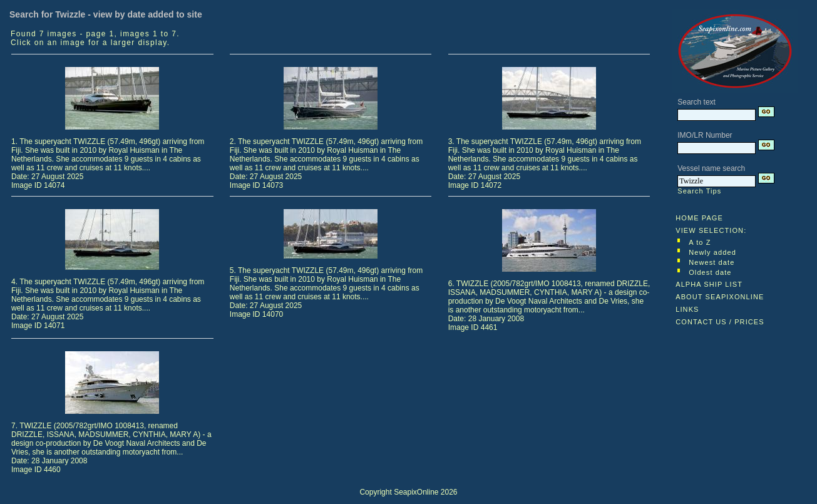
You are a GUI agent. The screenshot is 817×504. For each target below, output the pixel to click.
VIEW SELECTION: (711, 230)
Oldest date (710, 272)
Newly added (712, 252)
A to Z (700, 242)
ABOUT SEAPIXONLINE (720, 297)
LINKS (687, 309)
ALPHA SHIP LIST (709, 284)
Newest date (712, 262)
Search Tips (699, 191)
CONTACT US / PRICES (720, 322)
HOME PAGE (699, 218)
